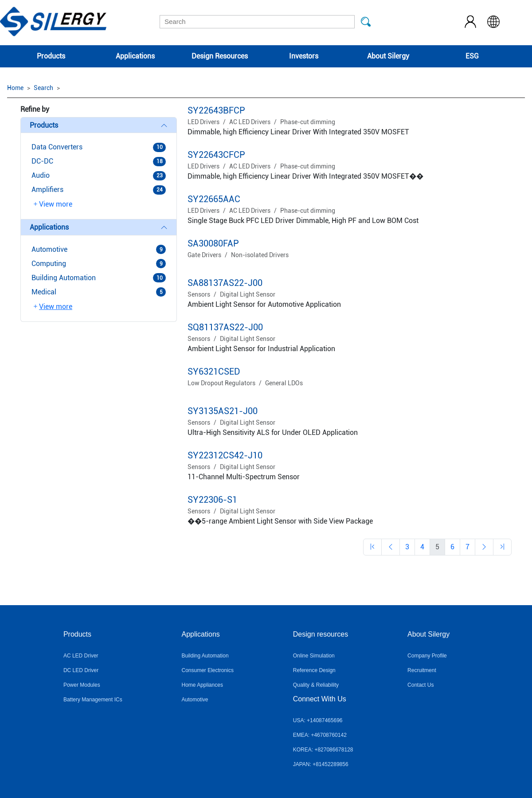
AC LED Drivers (250, 122)
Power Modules (82, 685)
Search (43, 88)
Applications (135, 56)
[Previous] (372, 547)
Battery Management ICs (93, 700)
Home (15, 88)
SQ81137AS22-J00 (225, 327)
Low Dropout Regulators (221, 383)
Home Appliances (202, 685)
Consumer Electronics (208, 670)
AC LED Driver (81, 656)
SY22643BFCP (216, 110)
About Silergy (388, 56)
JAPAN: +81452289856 (321, 764)
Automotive (195, 700)
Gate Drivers (204, 255)
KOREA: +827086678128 (323, 750)
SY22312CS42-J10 (225, 455)
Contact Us (421, 685)
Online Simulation (314, 656)
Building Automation (205, 656)
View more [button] (52, 204)
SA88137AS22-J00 (225, 283)
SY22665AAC (214, 199)
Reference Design (314, 670)
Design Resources (220, 56)
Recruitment (422, 670)
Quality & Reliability (316, 685)
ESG (472, 56)
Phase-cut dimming (308, 122)
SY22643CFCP (216, 155)
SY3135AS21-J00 (223, 411)
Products (51, 56)
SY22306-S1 (212, 500)
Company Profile (427, 656)
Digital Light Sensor (248, 294)
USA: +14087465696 (318, 720)
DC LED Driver (81, 670)
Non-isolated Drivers (260, 255)
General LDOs (284, 383)
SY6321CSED (214, 372)
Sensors (199, 294)
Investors (304, 56)
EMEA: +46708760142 (320, 735)
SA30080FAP (213, 243)
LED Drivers (203, 122)
